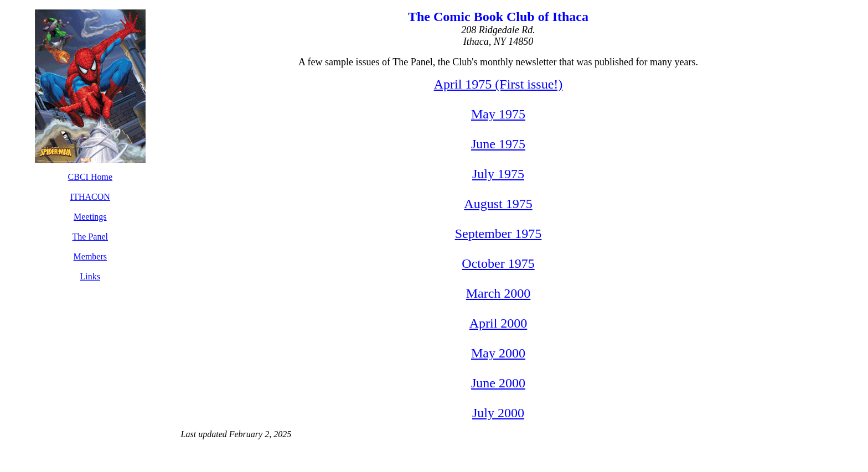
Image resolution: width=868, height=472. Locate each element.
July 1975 (498, 174)
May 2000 (498, 353)
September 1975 (498, 234)
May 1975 (498, 114)
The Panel (90, 237)
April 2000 (498, 323)
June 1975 (498, 144)
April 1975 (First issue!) (498, 84)
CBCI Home (90, 177)
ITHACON (90, 197)
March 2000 (498, 293)
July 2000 (498, 413)
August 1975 (498, 204)
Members (90, 256)
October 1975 (498, 263)
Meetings (90, 217)
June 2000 (498, 383)
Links (90, 276)
